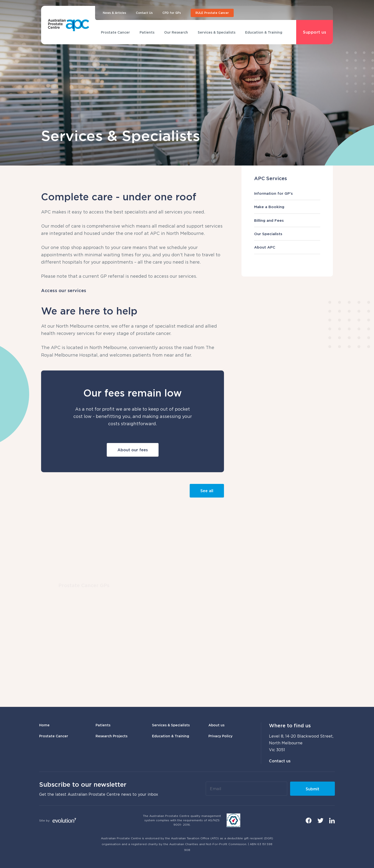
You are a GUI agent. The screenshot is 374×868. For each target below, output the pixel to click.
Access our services (64, 290)
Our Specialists (287, 234)
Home (44, 725)
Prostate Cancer (115, 32)
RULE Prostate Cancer (212, 13)
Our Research (176, 32)
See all (207, 491)
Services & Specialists (217, 32)
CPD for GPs (172, 13)
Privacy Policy (220, 736)
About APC (287, 247)
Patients (147, 32)
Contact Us (144, 13)
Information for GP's (287, 193)
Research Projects (111, 736)
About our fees (133, 450)
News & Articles (115, 13)
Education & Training (264, 32)
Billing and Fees (287, 220)
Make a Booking (287, 207)
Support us (315, 32)
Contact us (280, 761)
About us (216, 725)
